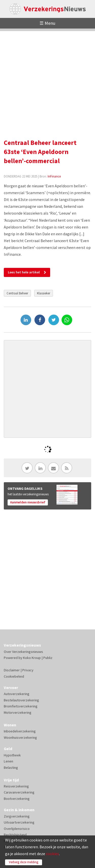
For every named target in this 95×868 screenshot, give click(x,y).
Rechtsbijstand (15, 835)
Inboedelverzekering (20, 731)
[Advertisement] (48, 78)
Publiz (48, 658)
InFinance (54, 176)
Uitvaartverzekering (19, 822)
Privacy (28, 670)
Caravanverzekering (19, 792)
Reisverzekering (16, 786)
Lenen (8, 761)
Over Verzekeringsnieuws (23, 652)
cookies (52, 854)
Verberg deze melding (24, 862)
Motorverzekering (18, 712)
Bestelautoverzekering (21, 700)
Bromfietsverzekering (21, 706)
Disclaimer (12, 670)
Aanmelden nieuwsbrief (28, 502)
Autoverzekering (17, 694)
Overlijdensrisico (17, 829)
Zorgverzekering (17, 816)
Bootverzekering (17, 799)
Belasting (11, 768)
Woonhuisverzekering (20, 737)
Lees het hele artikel (24, 272)
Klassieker (44, 293)
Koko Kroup (32, 658)
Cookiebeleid (14, 676)
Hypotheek (12, 755)
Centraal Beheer (17, 293)
